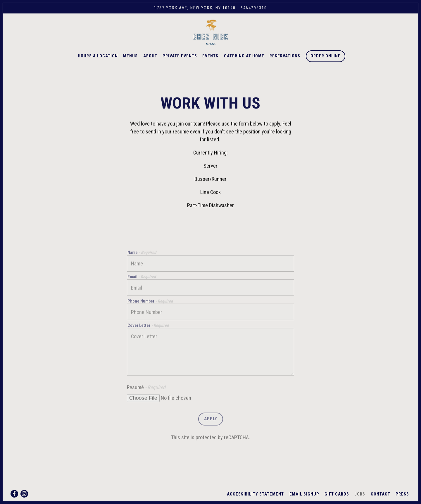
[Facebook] (14, 494)
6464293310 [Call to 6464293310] (254, 8)
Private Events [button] (180, 62)
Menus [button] (130, 62)
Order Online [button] (326, 62)
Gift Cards (337, 494)
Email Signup (304, 494)
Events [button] (210, 62)
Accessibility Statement (255, 494)
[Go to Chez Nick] (195, 8)
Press (402, 494)
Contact (381, 494)
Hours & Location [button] (98, 62)
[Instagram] (24, 494)
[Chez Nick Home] (210, 35)
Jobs (360, 494)
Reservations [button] (285, 62)
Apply (211, 430)
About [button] (150, 62)
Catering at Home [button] (244, 62)
